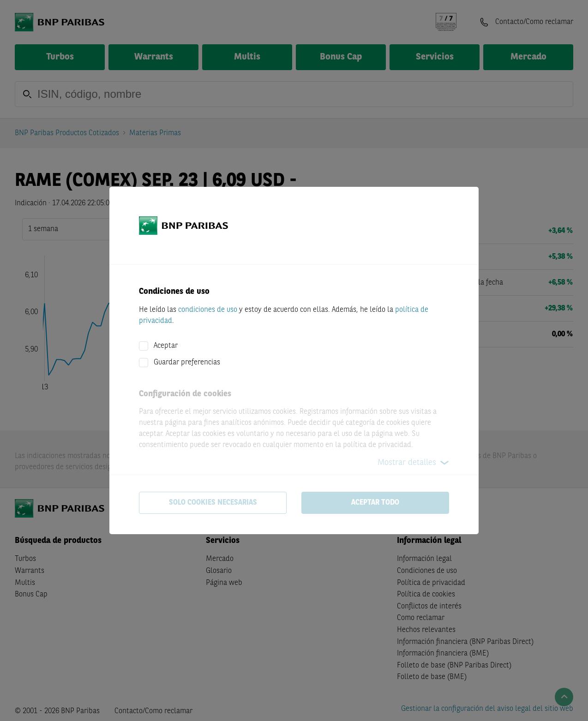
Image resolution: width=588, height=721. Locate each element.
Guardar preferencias (187, 363)
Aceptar (166, 346)
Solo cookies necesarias (213, 503)
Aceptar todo (375, 503)
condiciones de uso (208, 310)
